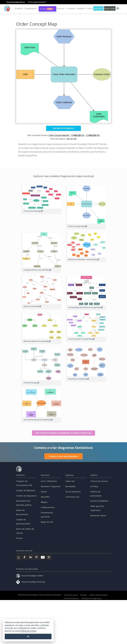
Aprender (45, 497)
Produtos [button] (19, 8)
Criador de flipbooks (26, 490)
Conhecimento (48, 507)
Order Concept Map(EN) (59, 135)
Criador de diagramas (26, 496)
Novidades (70, 486)
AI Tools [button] (47, 9)
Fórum (44, 492)
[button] (31, 8)
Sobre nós (70, 481)
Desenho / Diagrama (51, 486)
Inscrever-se (98, 8)
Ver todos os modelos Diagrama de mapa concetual (63, 433)
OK (28, 636)
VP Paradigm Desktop (37, 2)
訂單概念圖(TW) (93, 135)
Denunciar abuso (98, 515)
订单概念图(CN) (78, 135)
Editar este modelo (63, 128)
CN (71, 139)
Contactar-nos (72, 497)
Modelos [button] (81, 8)
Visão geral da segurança (91, 598)
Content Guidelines (99, 501)
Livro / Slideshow (49, 481)
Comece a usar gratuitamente (63, 456)
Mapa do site (47, 522)
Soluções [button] (72, 8)
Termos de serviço (99, 481)
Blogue (44, 502)
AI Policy (94, 486)
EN (68, 139)
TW (75, 139)
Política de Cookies (28, 631)
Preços (90, 8)
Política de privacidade (98, 595)
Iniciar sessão (110, 8)
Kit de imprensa (73, 492)
